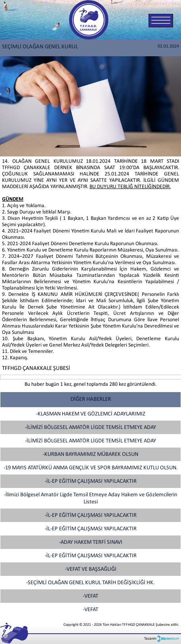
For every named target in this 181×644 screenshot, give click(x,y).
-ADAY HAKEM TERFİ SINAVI (91, 542)
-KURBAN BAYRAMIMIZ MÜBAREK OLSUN (90, 454)
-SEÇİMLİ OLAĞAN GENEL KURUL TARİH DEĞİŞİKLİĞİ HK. (90, 583)
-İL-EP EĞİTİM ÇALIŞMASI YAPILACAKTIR (91, 481)
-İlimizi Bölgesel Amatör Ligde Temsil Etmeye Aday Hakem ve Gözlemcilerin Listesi (91, 498)
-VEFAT (90, 596)
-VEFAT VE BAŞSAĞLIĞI (91, 569)
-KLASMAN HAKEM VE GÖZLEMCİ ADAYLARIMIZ (91, 414)
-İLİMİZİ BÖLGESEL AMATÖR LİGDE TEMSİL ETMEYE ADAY (90, 428)
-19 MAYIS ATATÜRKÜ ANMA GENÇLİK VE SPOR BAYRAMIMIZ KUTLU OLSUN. (91, 468)
